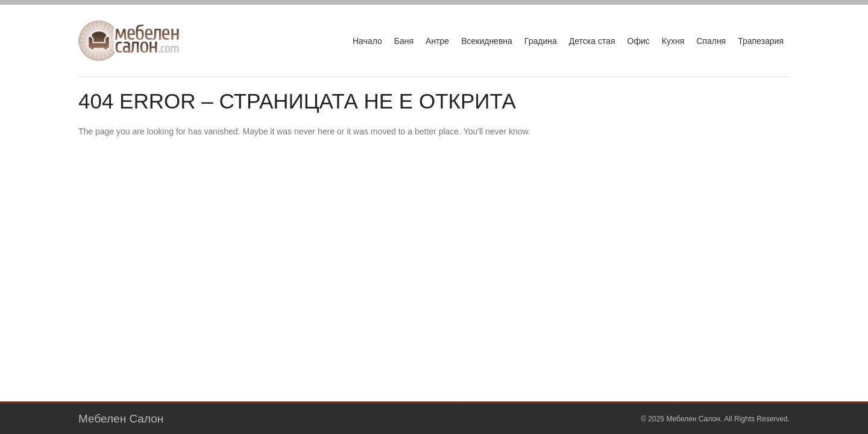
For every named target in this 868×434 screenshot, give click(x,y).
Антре (437, 41)
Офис (639, 41)
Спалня (711, 41)
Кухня (673, 41)
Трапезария (761, 41)
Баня (404, 41)
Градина (541, 41)
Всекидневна (487, 41)
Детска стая (592, 41)
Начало (367, 41)
